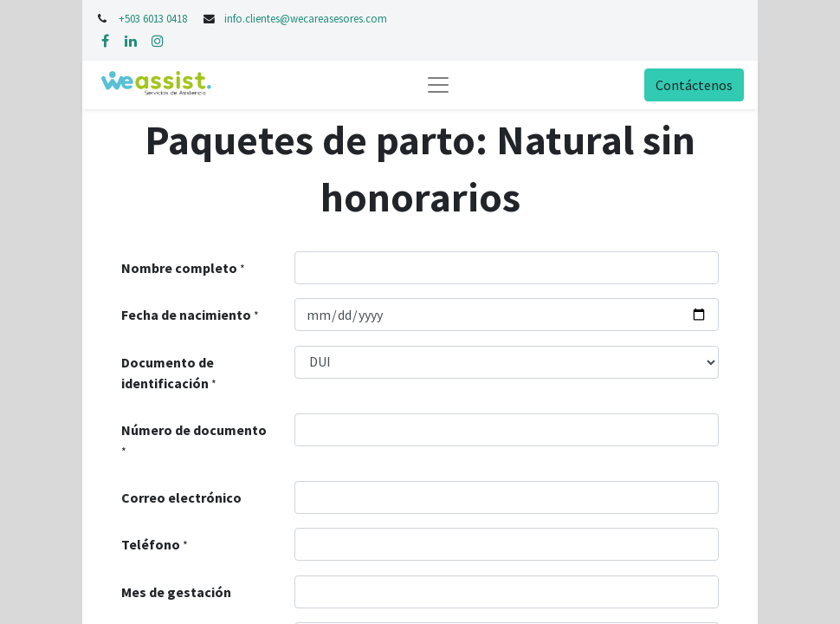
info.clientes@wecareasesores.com (306, 18)
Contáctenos (694, 85)
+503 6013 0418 (154, 18)
